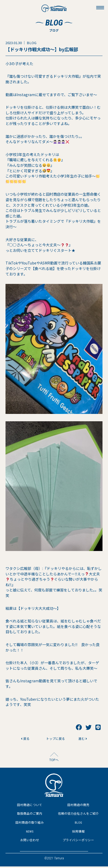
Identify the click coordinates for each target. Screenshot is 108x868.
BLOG (78, 824)
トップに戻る (54, 739)
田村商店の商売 (78, 806)
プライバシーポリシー (78, 842)
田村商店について (30, 806)
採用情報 (78, 833)
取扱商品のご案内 (30, 815)
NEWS (30, 833)
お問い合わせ (30, 842)
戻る (25, 739)
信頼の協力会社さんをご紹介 (78, 815)
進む (83, 739)
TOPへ (54, 761)
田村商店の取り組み (30, 824)
